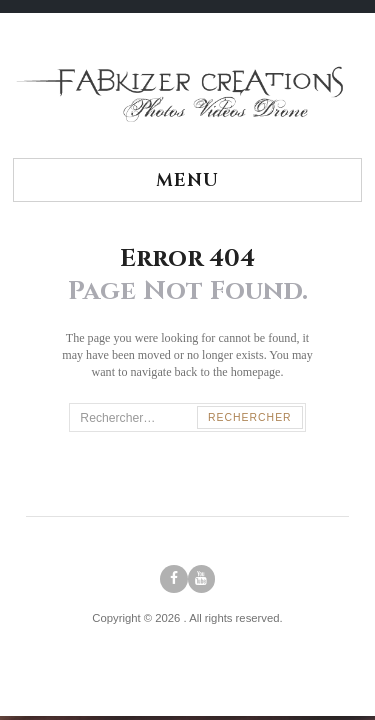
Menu (187, 180)
